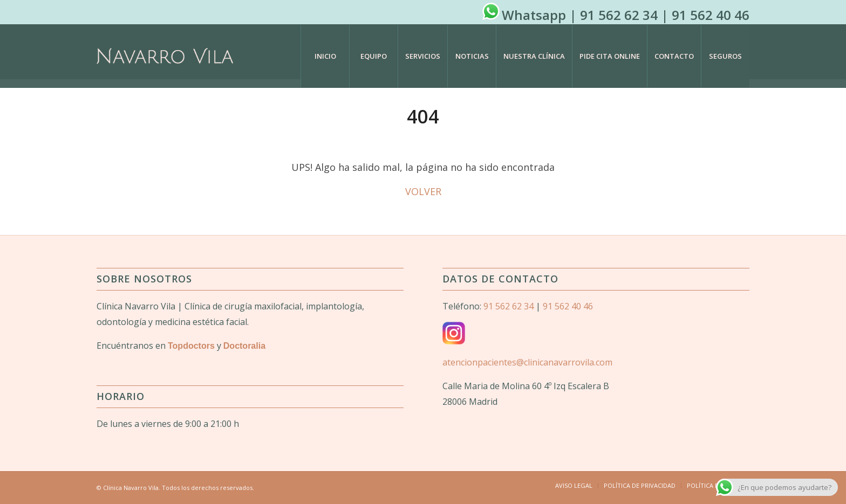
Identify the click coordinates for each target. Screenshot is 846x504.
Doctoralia (244, 346)
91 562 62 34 (619, 15)
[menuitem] (325, 56)
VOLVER (423, 191)
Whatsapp (534, 15)
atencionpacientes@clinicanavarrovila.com (527, 362)
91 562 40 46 (711, 15)
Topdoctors (191, 346)
